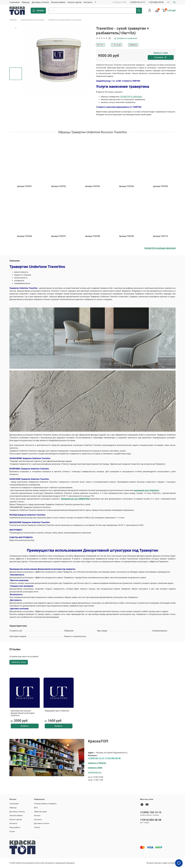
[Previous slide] (16, 28)
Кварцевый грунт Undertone (57, 711)
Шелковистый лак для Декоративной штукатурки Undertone (23, 713)
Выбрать (25, 726)
